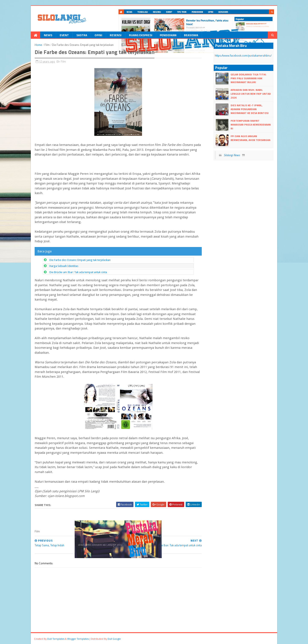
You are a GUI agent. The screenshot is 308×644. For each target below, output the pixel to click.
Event (64, 35)
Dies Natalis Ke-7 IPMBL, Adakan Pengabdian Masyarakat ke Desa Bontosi (250, 109)
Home (38, 45)
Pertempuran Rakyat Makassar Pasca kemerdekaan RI (251, 125)
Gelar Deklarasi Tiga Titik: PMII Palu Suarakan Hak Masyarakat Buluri (248, 78)
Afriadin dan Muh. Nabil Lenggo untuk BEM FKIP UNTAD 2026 (251, 94)
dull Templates (56, 639)
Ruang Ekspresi (141, 35)
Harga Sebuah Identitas (64, 266)
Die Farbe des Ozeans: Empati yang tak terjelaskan (80, 260)
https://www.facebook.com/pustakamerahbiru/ (243, 55)
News (48, 35)
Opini (98, 35)
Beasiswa (191, 35)
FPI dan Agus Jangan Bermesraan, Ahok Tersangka (250, 138)
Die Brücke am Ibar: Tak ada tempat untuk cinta (78, 272)
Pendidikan (168, 35)
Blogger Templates (78, 639)
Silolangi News (232, 155)
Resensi (116, 35)
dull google (114, 639)
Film (47, 45)
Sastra (82, 35)
